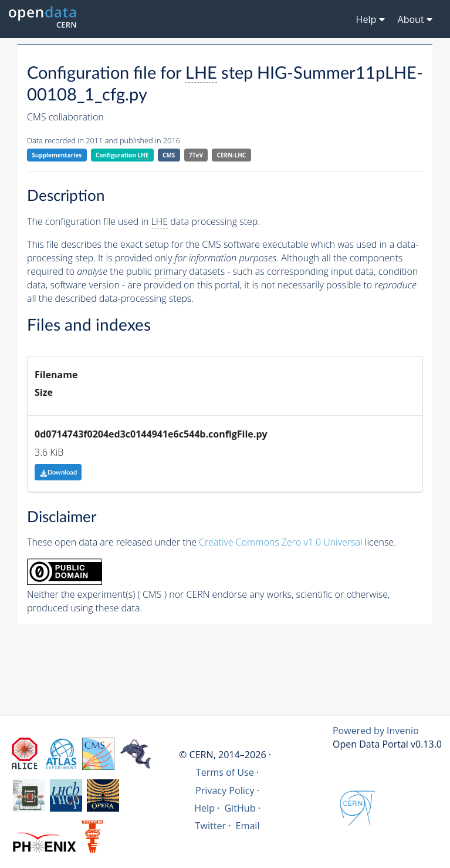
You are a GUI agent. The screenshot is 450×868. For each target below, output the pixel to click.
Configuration (122, 155)
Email (248, 826)
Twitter (211, 826)
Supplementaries (57, 155)
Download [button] (58, 472)
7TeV (196, 155)
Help (204, 808)
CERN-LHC (232, 155)
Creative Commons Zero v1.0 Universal (281, 542)
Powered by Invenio (376, 731)
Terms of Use (225, 772)
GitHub (240, 808)
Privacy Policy (225, 790)
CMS (169, 155)
